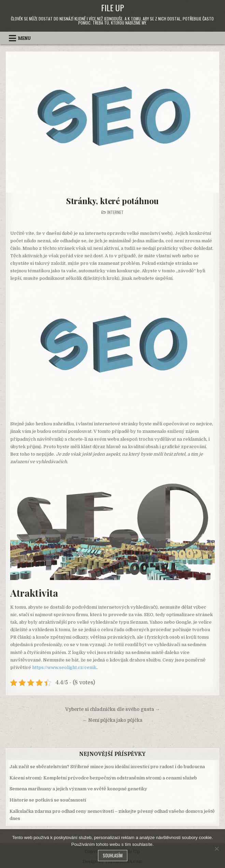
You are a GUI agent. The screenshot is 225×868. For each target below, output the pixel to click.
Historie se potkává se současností (48, 800)
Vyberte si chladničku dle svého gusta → (112, 709)
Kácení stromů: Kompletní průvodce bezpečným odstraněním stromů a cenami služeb (103, 778)
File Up (112, 7)
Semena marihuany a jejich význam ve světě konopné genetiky (78, 789)
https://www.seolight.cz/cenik (64, 667)
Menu (24, 38)
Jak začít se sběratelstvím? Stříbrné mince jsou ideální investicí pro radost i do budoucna (107, 767)
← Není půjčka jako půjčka (113, 720)
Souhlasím (113, 855)
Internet (115, 212)
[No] (216, 849)
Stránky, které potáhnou (112, 201)
